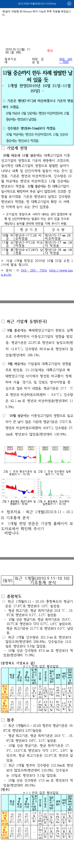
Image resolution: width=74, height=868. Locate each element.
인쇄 (69, 3)
